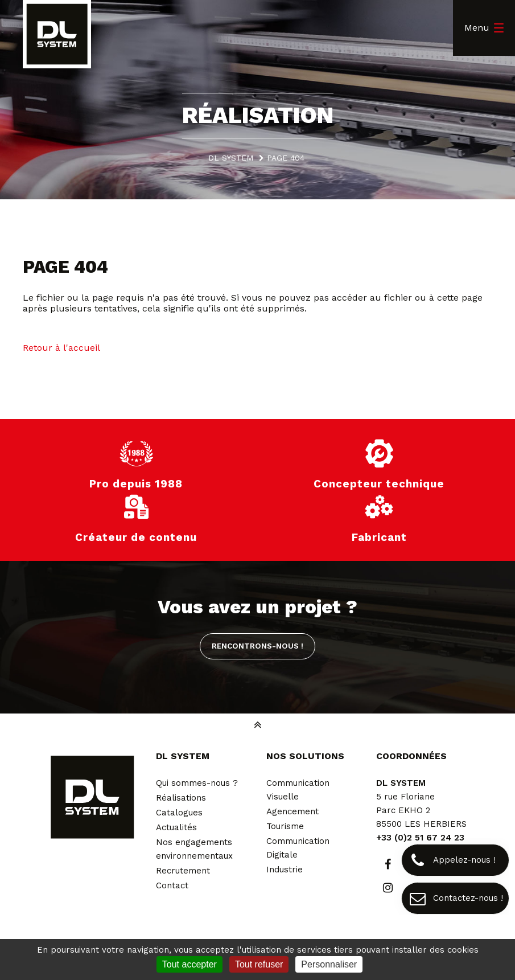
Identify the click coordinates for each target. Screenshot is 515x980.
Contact (172, 885)
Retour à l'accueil (61, 348)
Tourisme (285, 826)
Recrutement (183, 871)
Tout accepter (189, 964)
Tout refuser (259, 964)
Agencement (292, 811)
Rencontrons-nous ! (257, 646)
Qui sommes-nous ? (197, 783)
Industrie (285, 870)
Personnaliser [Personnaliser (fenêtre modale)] (329, 964)
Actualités (176, 827)
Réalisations (181, 798)
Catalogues (179, 813)
